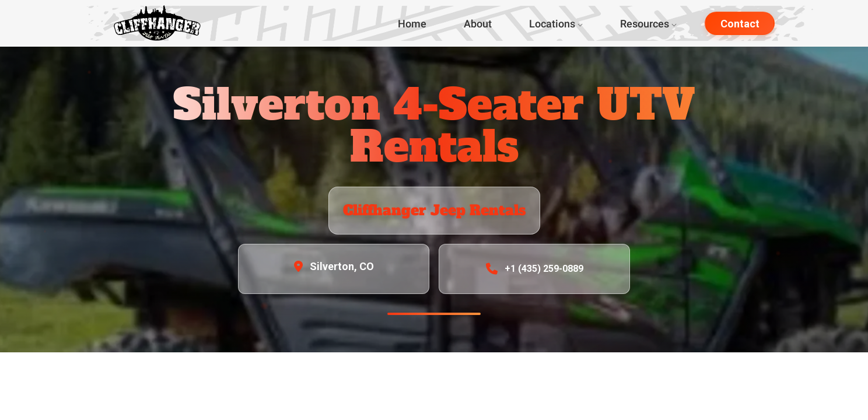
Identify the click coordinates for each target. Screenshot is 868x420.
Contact (740, 24)
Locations (556, 24)
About (478, 24)
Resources (648, 24)
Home (412, 24)
